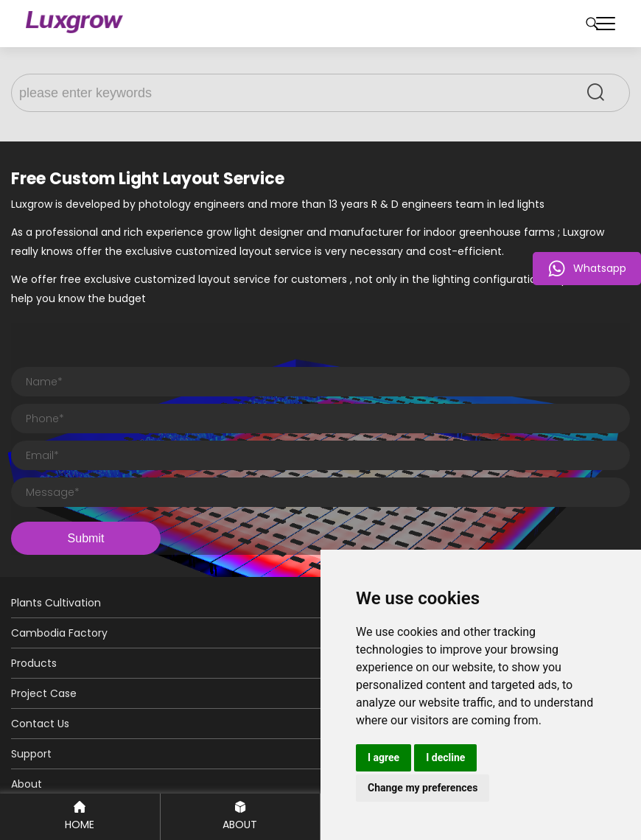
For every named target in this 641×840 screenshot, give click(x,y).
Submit (86, 538)
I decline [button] (445, 757)
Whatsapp (587, 269)
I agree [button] (383, 757)
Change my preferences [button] (423, 788)
